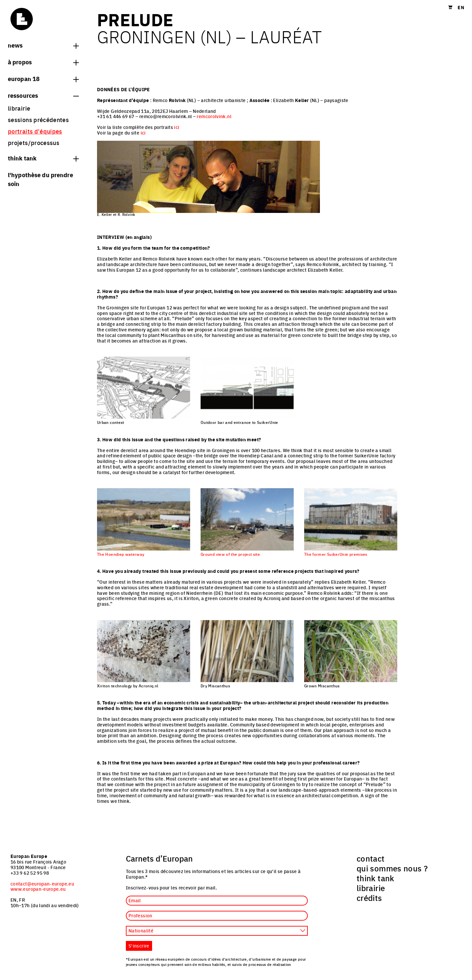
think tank (43, 158)
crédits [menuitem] (369, 898)
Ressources (43, 95)
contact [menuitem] (371, 858)
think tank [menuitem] (375, 878)
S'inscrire (139, 946)
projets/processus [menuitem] (34, 143)
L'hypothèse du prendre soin (40, 179)
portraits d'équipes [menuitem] (35, 131)
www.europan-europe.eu (38, 889)
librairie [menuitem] (19, 108)
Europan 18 (43, 78)
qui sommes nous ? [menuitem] (392, 868)
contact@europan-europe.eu (42, 884)
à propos (43, 62)
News (43, 45)
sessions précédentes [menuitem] (38, 120)
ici (177, 127)
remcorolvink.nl (214, 116)
